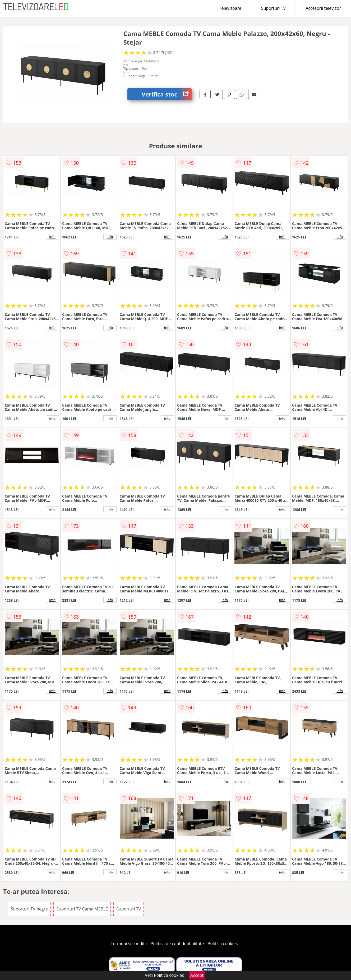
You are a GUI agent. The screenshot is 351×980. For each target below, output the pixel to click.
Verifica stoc (167, 94)
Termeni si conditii (129, 944)
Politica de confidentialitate (177, 944)
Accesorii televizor (323, 8)
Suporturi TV (273, 8)
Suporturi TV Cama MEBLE (82, 909)
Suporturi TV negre (29, 909)
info (52, 237)
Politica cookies (223, 944)
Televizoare (230, 8)
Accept (197, 975)
